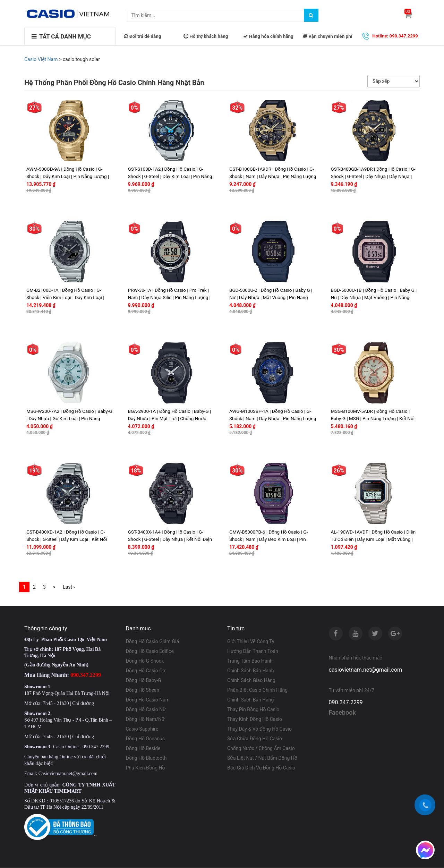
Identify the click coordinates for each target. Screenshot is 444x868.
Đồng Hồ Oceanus (146, 739)
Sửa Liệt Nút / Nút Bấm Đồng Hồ (262, 758)
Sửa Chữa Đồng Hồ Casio (255, 739)
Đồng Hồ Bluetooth (146, 758)
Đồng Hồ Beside (143, 749)
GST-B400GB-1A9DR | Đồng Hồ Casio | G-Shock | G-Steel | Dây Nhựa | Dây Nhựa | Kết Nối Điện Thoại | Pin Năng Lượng (373, 176)
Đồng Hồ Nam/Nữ (145, 720)
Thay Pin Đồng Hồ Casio (253, 710)
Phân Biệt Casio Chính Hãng (257, 690)
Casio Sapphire (142, 729)
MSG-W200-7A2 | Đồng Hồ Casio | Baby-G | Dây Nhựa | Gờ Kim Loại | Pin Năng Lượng (69, 418)
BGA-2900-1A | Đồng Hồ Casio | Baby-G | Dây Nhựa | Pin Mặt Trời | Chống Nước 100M (170, 418)
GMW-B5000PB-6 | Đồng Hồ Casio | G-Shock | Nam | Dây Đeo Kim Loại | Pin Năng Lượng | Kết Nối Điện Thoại (268, 539)
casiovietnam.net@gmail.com (366, 670)
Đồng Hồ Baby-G (144, 681)
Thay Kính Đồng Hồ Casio (255, 720)
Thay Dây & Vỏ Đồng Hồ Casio (259, 729)
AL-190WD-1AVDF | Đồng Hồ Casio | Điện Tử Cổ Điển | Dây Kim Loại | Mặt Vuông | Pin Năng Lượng (373, 539)
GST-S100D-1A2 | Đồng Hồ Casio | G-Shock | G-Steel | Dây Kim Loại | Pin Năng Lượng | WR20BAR (170, 176)
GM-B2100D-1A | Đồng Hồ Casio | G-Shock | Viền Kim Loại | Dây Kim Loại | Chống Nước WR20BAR (65, 297)
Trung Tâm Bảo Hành (250, 661)
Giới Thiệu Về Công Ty (251, 642)
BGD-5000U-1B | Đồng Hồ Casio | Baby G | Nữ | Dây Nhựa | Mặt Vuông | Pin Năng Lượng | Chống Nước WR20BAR (374, 297)
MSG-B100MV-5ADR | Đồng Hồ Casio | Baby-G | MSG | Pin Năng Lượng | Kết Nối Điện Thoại (373, 418)
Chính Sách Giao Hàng (251, 681)
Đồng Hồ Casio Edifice (150, 652)
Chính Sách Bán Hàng (250, 700)
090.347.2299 (346, 703)
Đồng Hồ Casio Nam (148, 700)
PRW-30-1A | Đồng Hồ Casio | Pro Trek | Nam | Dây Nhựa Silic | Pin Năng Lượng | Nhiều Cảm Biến (169, 297)
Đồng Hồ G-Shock (145, 661)
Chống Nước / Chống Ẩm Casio (261, 749)
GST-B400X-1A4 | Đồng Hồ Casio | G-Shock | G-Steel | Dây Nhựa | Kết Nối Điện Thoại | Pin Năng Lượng (170, 539)
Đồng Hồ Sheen (143, 690)
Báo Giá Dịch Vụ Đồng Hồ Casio (261, 768)
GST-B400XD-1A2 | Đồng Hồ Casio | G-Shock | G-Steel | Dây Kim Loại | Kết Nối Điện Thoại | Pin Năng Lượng (67, 539)
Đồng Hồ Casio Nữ (146, 710)
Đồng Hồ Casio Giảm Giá (153, 642)
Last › (69, 587)
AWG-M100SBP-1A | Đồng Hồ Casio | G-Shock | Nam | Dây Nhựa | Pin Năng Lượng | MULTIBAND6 (273, 418)
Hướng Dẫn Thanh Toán (253, 652)
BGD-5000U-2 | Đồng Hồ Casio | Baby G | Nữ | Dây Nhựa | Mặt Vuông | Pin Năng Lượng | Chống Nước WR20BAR (271, 297)
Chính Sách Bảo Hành (250, 671)
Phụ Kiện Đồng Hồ (146, 768)
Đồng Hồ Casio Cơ (146, 671)
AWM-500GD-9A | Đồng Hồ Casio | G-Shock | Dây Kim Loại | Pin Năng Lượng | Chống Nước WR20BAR (68, 176)
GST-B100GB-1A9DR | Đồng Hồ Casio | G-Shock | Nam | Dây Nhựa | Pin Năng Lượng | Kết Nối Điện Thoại (273, 176)
